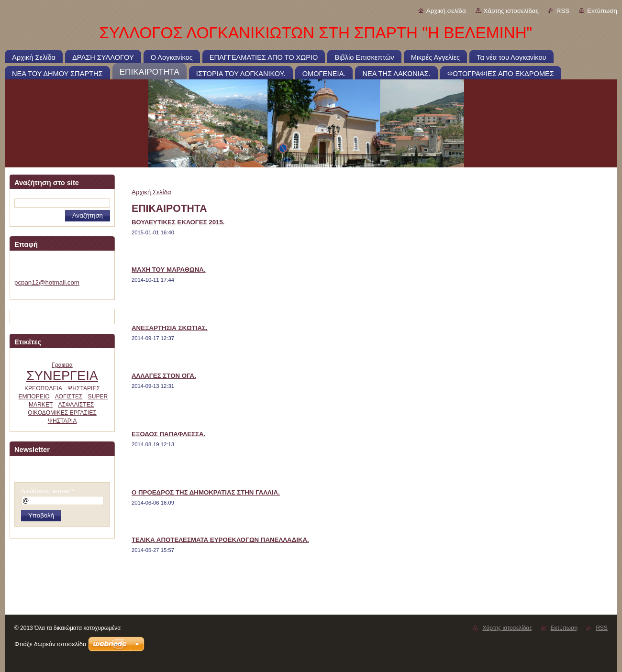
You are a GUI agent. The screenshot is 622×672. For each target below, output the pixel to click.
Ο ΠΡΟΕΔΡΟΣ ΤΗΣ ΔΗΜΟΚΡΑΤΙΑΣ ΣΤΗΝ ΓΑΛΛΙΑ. (206, 492)
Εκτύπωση (602, 11)
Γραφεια (62, 365)
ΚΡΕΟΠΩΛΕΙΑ (43, 388)
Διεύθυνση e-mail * (47, 491)
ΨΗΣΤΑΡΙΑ (62, 421)
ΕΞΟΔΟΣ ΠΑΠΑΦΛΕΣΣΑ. (168, 434)
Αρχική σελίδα (446, 11)
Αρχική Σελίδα (151, 192)
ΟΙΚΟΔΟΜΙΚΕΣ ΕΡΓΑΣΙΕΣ (62, 413)
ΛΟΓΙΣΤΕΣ (69, 397)
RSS (563, 11)
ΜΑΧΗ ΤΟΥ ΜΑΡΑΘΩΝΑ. (169, 270)
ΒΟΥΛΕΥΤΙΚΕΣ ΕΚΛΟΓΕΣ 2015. (178, 222)
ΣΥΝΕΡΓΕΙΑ (62, 376)
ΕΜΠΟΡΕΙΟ (34, 397)
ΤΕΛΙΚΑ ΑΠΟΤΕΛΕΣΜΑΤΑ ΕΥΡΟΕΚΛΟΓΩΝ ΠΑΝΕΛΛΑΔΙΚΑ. (220, 540)
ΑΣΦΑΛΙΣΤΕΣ (76, 405)
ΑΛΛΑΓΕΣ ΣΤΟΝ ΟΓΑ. (164, 376)
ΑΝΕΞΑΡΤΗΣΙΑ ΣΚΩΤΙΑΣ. (170, 328)
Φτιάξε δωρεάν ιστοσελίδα (50, 644)
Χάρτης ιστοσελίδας (511, 11)
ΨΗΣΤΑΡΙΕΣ (84, 388)
